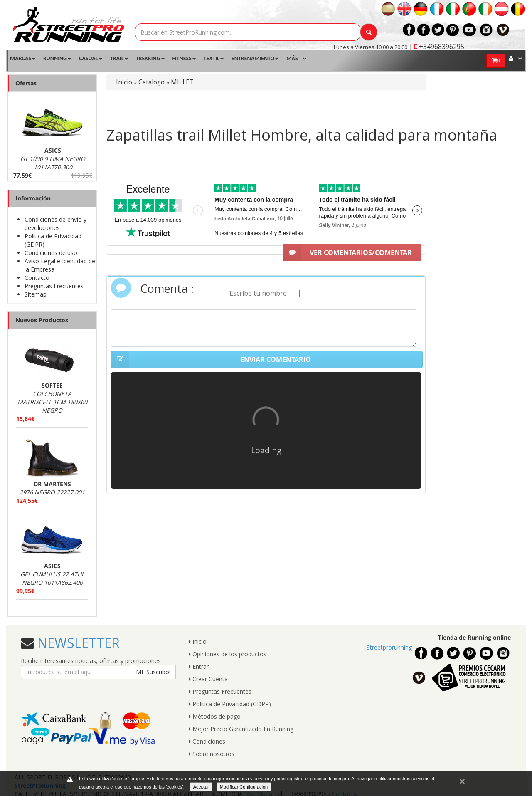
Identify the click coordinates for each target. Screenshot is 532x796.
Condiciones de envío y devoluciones (55, 224)
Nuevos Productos (42, 320)
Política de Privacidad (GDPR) (230, 704)
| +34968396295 (437, 47)
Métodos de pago (215, 716)
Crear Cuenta (208, 679)
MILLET (182, 82)
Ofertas (26, 83)
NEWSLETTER (77, 643)
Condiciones (207, 741)
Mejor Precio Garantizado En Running (241, 729)
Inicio (124, 82)
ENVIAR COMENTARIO (211, 360)
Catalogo (151, 82)
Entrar (199, 666)
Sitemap (36, 294)
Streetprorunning (389, 647)
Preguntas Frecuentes (54, 286)
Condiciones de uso (51, 253)
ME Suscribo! (153, 672)
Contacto (37, 278)
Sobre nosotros (212, 754)
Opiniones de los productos (228, 654)
